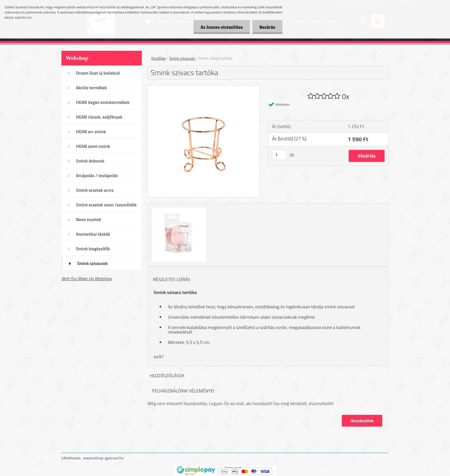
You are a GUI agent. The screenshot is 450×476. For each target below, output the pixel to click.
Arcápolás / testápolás (97, 176)
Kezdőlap (158, 58)
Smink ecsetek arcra (95, 190)
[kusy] (279, 155)
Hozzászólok (362, 421)
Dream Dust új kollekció (98, 73)
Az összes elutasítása (222, 27)
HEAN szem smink (93, 146)
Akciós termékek (91, 88)
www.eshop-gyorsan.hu (103, 458)
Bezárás (267, 27)
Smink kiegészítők (93, 249)
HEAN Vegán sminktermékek (103, 102)
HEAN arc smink (91, 132)
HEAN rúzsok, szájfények (99, 117)
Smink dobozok (90, 161)
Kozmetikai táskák (93, 234)
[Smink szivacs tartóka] (204, 88)
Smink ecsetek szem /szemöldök (106, 205)
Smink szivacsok (92, 263)
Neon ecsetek (89, 219)
